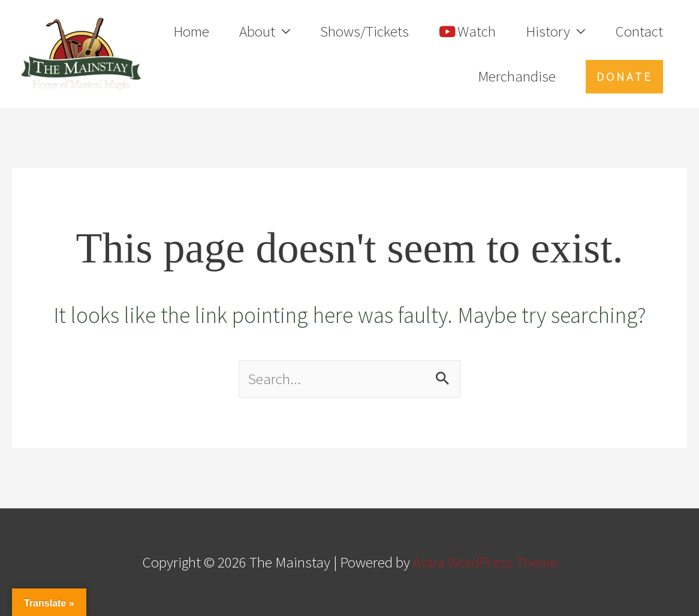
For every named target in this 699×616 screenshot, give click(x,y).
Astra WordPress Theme (485, 562)
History (548, 31)
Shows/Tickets (364, 31)
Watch (467, 31)
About (257, 31)
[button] (624, 77)
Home (191, 31)
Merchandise (517, 76)
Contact (639, 31)
